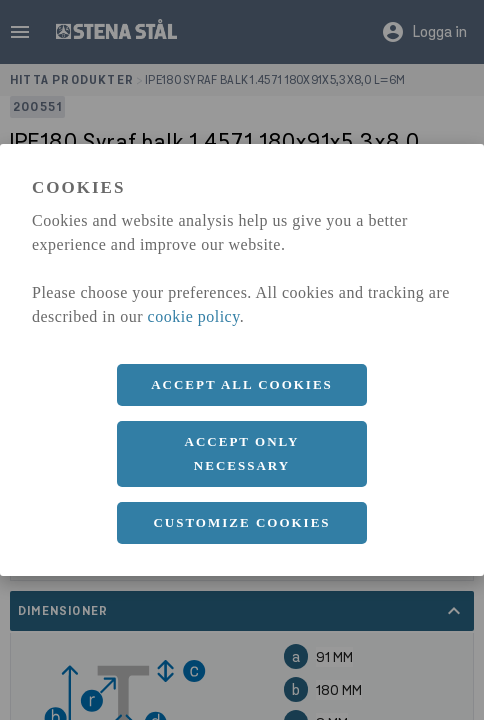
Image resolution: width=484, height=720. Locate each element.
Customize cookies (241, 522)
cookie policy (194, 316)
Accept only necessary (242, 453)
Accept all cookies (242, 384)
